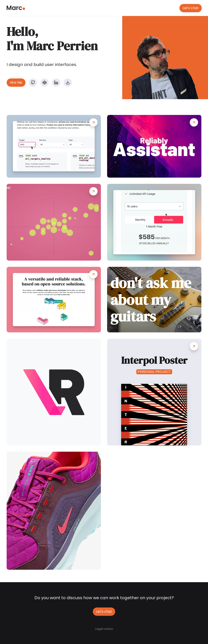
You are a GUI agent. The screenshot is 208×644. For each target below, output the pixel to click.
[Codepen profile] (45, 83)
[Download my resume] (68, 83)
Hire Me (16, 82)
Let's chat (191, 8)
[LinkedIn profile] (56, 83)
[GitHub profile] (33, 83)
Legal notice (104, 629)
